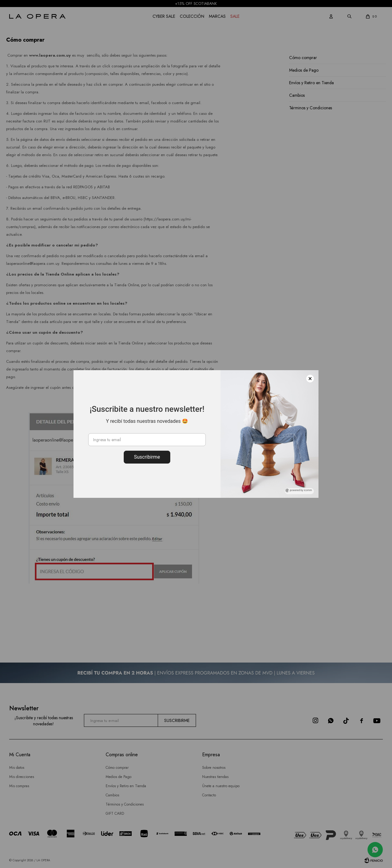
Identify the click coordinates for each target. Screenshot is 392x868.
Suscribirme (147, 457)
